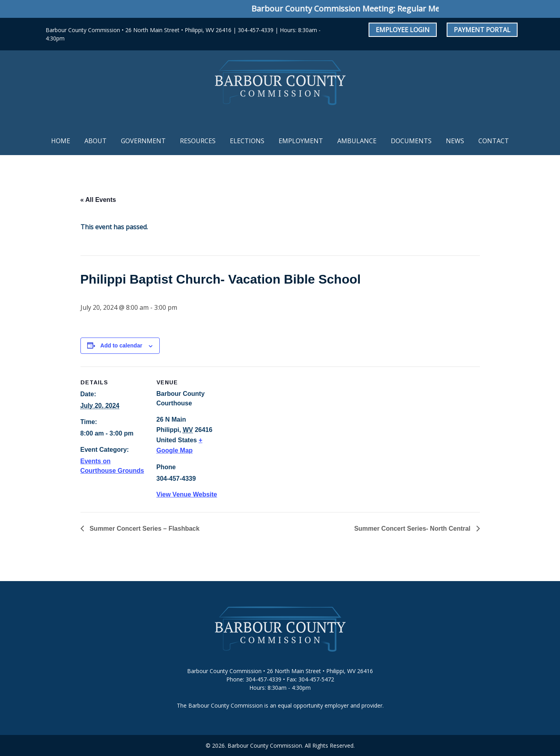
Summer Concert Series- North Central (413, 529)
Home (61, 141)
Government (143, 141)
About (96, 141)
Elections (247, 141)
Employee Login (403, 30)
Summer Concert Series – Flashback (144, 529)
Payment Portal (482, 30)
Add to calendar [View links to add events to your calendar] (121, 345)
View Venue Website (187, 494)
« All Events (98, 200)
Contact (494, 141)
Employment (301, 141)
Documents (411, 141)
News (455, 141)
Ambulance (357, 141)
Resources (198, 141)
